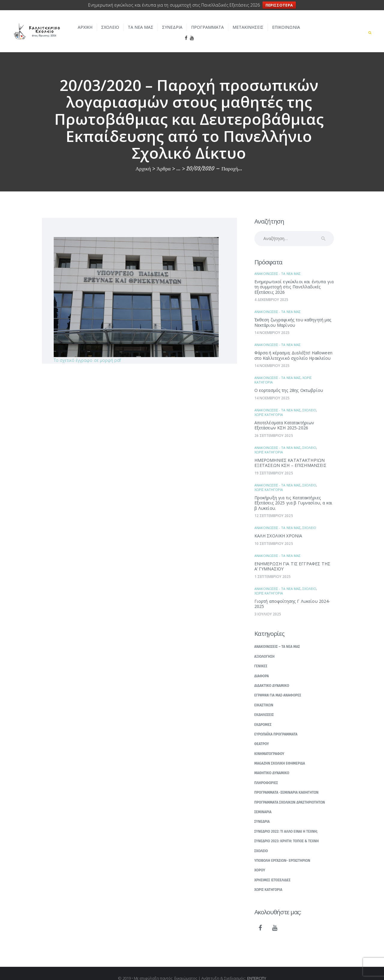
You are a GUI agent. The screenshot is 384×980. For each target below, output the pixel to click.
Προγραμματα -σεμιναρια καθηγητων (286, 783)
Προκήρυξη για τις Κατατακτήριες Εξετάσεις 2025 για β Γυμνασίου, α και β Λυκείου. (294, 494)
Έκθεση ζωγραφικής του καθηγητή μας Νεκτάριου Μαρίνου (293, 313)
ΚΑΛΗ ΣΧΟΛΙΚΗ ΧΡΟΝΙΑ (278, 526)
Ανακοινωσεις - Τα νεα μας (277, 264)
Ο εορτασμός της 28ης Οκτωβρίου (289, 381)
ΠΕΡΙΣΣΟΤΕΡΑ (279, 5)
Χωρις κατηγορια (269, 405)
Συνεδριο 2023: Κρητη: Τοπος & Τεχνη (287, 832)
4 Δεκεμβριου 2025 (271, 290)
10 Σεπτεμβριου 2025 (274, 534)
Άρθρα (164, 159)
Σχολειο (309, 401)
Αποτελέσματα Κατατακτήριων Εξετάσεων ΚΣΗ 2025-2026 (284, 416)
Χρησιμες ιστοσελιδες (273, 871)
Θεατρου (262, 735)
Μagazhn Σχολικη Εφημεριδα (280, 754)
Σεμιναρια (263, 803)
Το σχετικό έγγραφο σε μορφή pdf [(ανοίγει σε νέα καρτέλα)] (87, 351)
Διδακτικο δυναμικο (272, 676)
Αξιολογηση (265, 647)
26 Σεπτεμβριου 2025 (274, 426)
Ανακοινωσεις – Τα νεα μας (277, 637)
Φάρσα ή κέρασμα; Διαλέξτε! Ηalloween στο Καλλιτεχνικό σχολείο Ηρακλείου (293, 346)
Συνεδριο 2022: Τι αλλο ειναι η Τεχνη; (286, 822)
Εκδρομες (263, 715)
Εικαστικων (264, 696)
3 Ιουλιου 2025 (268, 605)
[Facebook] (260, 919)
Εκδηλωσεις (264, 705)
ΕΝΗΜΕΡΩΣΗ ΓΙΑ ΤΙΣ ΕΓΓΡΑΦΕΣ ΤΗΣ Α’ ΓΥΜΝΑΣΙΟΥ (292, 557)
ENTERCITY (257, 969)
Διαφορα (262, 666)
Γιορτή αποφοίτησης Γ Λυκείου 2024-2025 (292, 595)
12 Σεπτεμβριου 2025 (274, 506)
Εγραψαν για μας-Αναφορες (278, 686)
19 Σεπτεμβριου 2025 (274, 464)
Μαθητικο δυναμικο (272, 764)
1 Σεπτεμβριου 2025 (273, 567)
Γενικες (261, 657)
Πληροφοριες (266, 774)
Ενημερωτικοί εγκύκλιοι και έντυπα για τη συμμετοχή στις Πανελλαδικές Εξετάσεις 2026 (294, 278)
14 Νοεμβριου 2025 (272, 323)
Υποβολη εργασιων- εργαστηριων (282, 851)
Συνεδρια (262, 812)
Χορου (260, 861)
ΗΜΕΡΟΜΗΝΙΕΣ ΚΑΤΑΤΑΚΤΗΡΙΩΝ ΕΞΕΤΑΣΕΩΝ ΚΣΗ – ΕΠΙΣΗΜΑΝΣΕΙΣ (290, 454)
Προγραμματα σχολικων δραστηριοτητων (290, 793)
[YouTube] (275, 919)
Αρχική (143, 159)
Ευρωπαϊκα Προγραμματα (276, 725)
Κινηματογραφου (269, 744)
